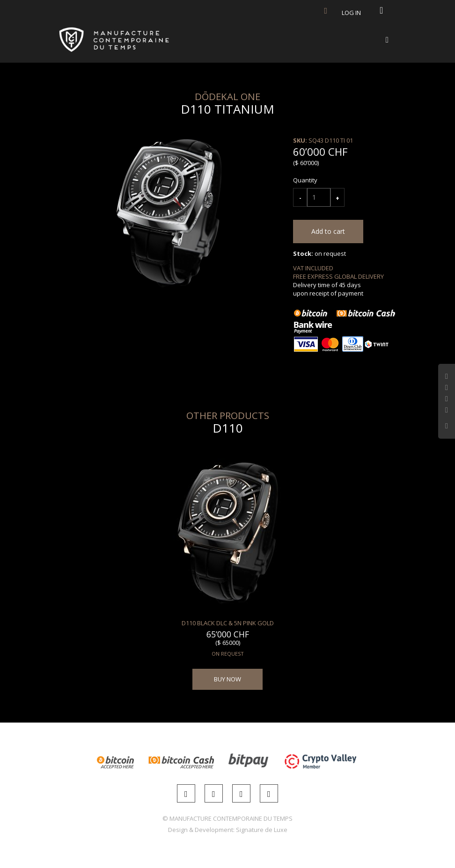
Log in (351, 13)
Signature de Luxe (262, 830)
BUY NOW (227, 679)
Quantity (305, 180)
